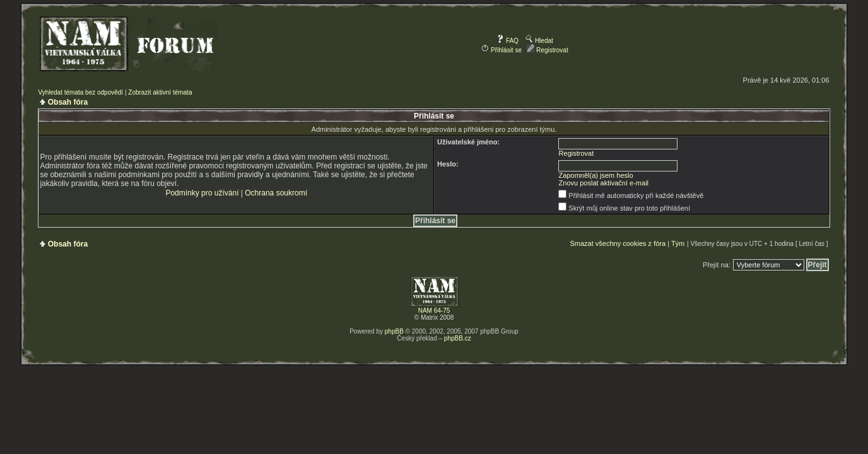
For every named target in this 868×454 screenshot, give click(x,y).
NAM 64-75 (434, 311)
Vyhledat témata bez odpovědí (80, 92)
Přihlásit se (501, 50)
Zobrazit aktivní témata (160, 92)
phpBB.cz (458, 338)
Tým (678, 243)
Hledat (539, 41)
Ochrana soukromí (276, 193)
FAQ (507, 41)
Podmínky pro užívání (202, 193)
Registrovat (547, 50)
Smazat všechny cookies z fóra (618, 243)
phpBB (394, 331)
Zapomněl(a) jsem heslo (596, 175)
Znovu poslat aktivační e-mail (604, 183)
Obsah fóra (68, 102)
